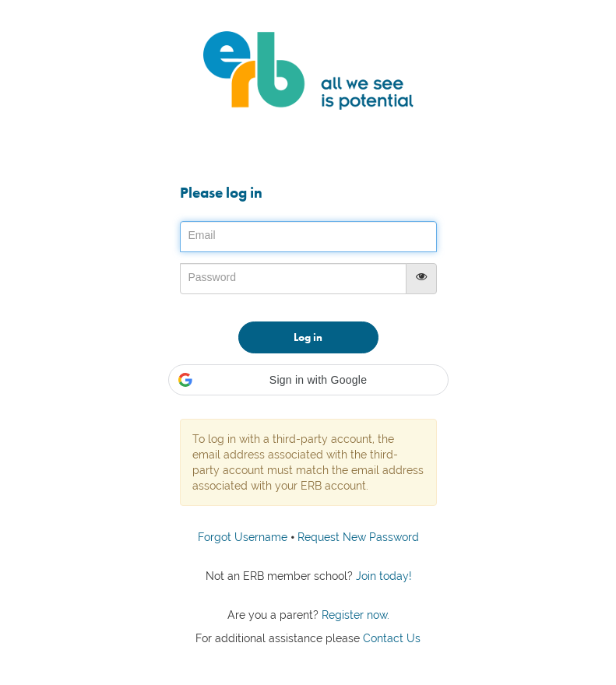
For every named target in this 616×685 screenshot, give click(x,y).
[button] (308, 380)
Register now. (354, 615)
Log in (308, 337)
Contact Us (392, 638)
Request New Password (358, 537)
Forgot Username (243, 537)
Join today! (382, 576)
